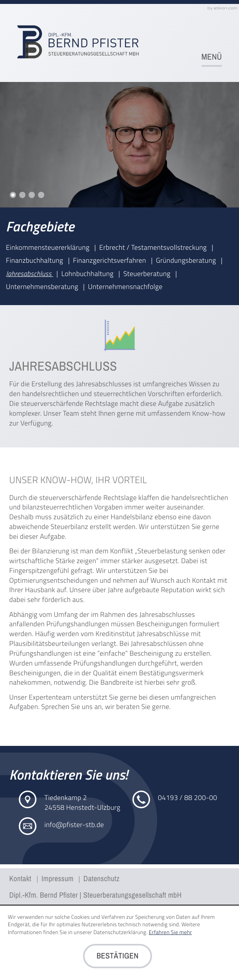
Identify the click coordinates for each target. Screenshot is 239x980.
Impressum (58, 879)
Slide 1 (13, 195)
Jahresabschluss (30, 274)
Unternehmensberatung (43, 286)
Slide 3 (32, 195)
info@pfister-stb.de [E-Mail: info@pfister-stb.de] (74, 825)
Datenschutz (102, 879)
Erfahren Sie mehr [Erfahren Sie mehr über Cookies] (170, 932)
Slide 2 (22, 195)
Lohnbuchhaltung (88, 274)
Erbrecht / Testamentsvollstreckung (154, 247)
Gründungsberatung (187, 260)
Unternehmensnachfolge (125, 286)
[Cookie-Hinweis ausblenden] (117, 956)
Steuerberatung (148, 274)
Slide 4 (41, 195)
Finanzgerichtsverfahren (110, 260)
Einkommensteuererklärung (49, 247)
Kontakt (21, 879)
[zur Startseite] (78, 42)
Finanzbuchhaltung (35, 260)
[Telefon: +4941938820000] (187, 797)
